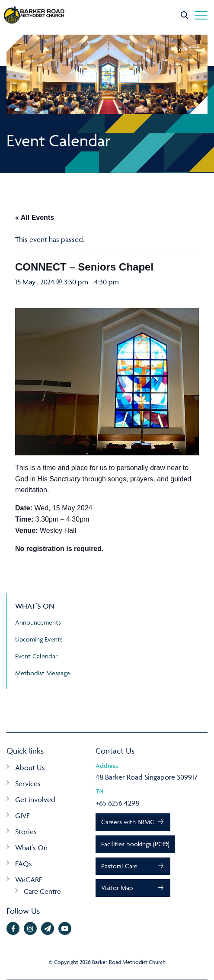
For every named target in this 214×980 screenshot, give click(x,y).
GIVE (22, 816)
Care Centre (42, 891)
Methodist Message (43, 673)
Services (28, 783)
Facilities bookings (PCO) (135, 844)
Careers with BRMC (128, 822)
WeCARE (29, 880)
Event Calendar (36, 656)
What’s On (31, 848)
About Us (30, 767)
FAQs (24, 864)
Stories (26, 832)
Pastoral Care (119, 866)
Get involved (35, 799)
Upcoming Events (39, 639)
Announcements (38, 622)
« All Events (35, 218)
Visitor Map (117, 888)
